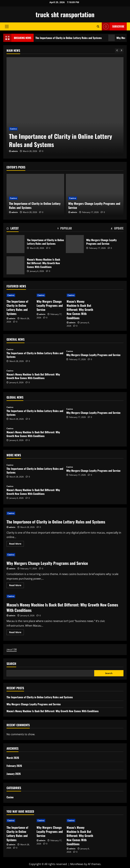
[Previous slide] (117, 50)
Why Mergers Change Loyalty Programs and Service (94, 206)
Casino (13, 129)
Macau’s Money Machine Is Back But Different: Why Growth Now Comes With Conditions (16, 265)
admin (15, 151)
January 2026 (14, 774)
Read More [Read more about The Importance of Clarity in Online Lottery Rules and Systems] (16, 544)
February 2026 (14, 766)
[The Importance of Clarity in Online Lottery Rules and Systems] (65, 106)
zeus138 (12, 649)
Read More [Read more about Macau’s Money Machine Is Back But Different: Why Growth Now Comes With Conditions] (16, 633)
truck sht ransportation (65, 14)
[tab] (13, 229)
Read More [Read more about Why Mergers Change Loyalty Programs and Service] (16, 586)
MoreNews (77, 864)
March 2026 (13, 758)
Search (11, 664)
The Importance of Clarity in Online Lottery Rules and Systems (69, 38)
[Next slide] (121, 50)
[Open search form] (98, 26)
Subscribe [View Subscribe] (113, 26)
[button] (7, 27)
